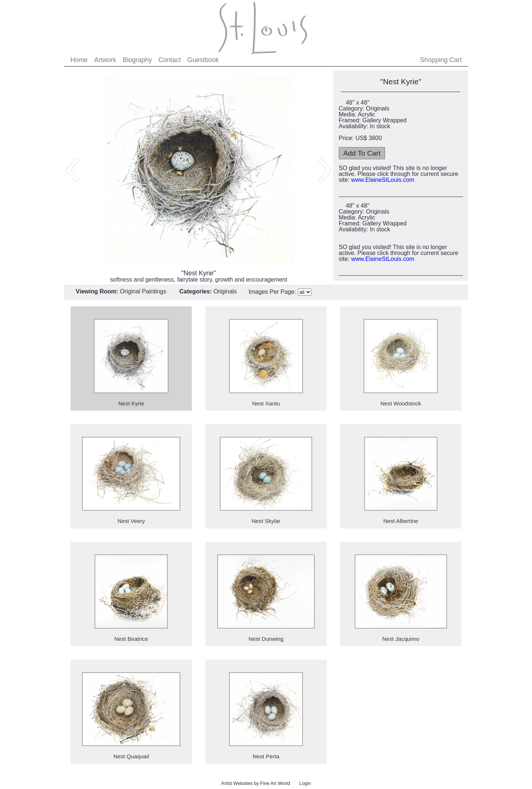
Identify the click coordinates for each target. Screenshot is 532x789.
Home (79, 60)
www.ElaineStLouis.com (383, 180)
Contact (170, 60)
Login (305, 783)
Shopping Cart (441, 60)
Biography (137, 60)
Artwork (105, 60)
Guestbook (203, 60)
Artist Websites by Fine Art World (256, 783)
